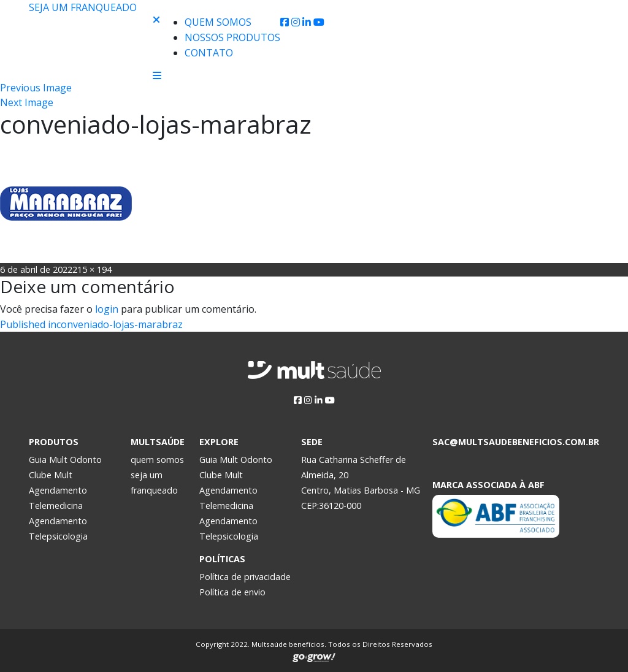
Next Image (27, 102)
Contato (209, 53)
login (107, 309)
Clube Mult (51, 475)
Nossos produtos (232, 37)
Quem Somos (218, 22)
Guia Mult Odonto (65, 460)
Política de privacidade (245, 577)
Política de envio (232, 592)
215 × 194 (92, 269)
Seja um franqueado (83, 7)
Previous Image (36, 88)
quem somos (157, 460)
